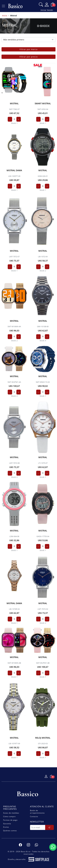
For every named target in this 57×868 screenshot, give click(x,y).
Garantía (7, 824)
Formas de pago (10, 820)
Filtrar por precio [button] (29, 57)
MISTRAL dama (14, 170)
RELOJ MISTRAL (43, 738)
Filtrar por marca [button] (28, 49)
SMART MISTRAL (43, 103)
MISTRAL (14, 103)
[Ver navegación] (4, 6)
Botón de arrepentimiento (37, 812)
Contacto (34, 816)
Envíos (6, 827)
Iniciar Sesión (47, 10)
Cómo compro (9, 816)
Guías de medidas (11, 813)
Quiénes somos (10, 831)
